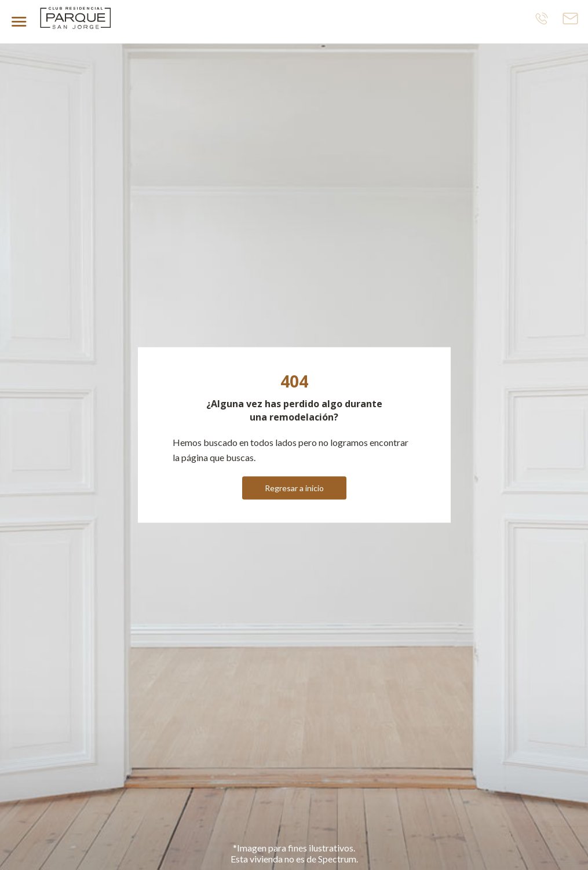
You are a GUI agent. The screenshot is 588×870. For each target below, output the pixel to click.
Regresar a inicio (294, 489)
